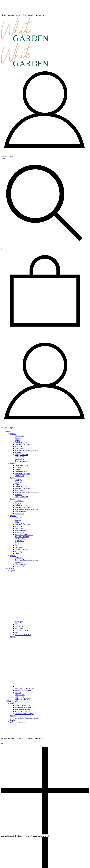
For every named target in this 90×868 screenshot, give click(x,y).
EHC (17, 633)
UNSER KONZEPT (23, 705)
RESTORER (20, 695)
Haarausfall (19, 448)
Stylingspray (20, 551)
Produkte (9, 432)
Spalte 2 (13, 463)
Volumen (18, 446)
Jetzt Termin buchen (23, 709)
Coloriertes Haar (21, 442)
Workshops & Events (23, 707)
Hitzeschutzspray (21, 549)
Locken (18, 438)
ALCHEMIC (20, 628)
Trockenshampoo (22, 461)
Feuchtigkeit (20, 459)
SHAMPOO (20, 436)
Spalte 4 (13, 499)
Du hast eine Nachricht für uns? (27, 718)
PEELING (19, 558)
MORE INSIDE (21, 626)
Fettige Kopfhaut (21, 455)
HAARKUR (20, 501)
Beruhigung (19, 457)
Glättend (18, 440)
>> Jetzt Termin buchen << (16, 722)
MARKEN (10, 568)
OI (16, 624)
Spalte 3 (13, 478)
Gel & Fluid (20, 541)
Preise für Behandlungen (24, 714)
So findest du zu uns (23, 712)
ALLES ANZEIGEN (23, 635)
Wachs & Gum (21, 539)
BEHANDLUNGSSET (24, 691)
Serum (17, 543)
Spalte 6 (13, 637)
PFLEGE (18, 480)
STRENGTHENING (23, 699)
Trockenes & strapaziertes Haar (27, 450)
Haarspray (19, 547)
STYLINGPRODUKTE (24, 535)
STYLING (19, 518)
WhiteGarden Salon (13, 701)
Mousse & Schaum (22, 537)
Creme (18, 554)
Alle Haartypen (21, 511)
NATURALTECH (22, 630)
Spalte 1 (13, 434)
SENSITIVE (20, 697)
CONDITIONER (21, 465)
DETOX (18, 693)
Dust (17, 545)
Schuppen (19, 453)
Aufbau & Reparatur (23, 444)
